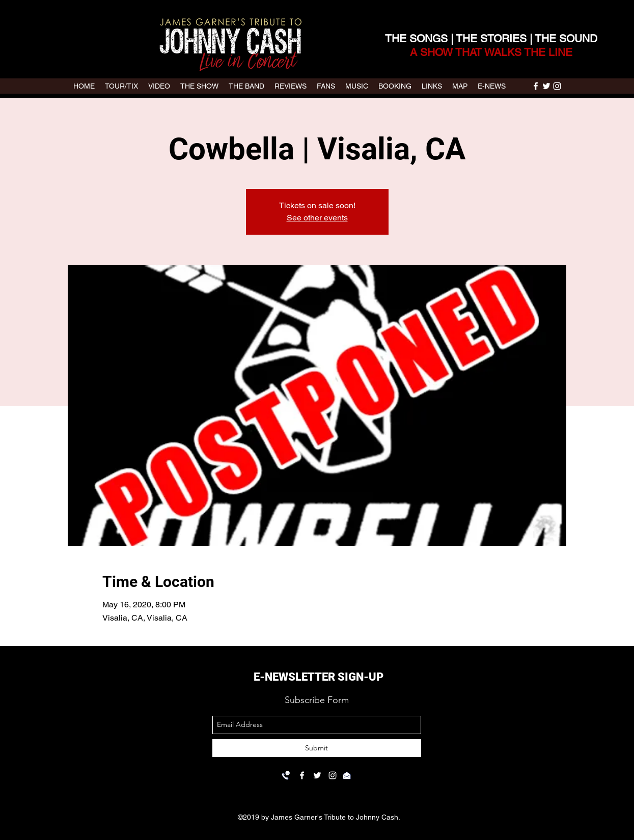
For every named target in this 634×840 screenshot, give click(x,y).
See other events (317, 218)
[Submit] (317, 748)
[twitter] (546, 86)
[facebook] (536, 86)
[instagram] (557, 86)
